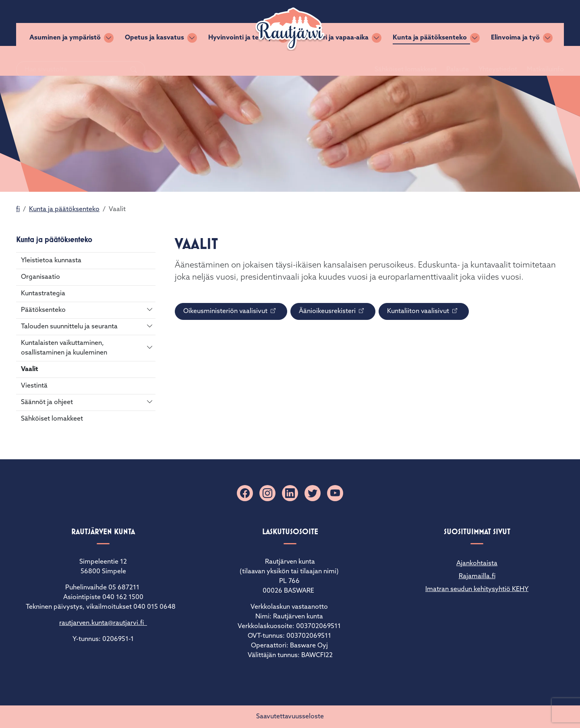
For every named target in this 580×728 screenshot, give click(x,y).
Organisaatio (40, 277)
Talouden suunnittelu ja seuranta (69, 327)
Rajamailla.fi (477, 577)
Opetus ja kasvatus (154, 61)
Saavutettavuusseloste (290, 717)
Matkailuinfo (536, 23)
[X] (313, 493)
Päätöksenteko (43, 310)
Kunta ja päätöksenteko (430, 61)
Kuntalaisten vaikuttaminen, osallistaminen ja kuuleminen (64, 348)
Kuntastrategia (43, 294)
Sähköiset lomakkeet (396, 23)
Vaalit (30, 369)
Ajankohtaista (477, 564)
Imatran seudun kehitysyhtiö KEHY (477, 589)
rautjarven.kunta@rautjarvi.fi (103, 623)
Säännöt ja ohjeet (47, 402)
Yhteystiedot (488, 23)
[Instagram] (267, 493)
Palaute (448, 23)
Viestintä (34, 386)
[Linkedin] (290, 493)
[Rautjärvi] (290, 29)
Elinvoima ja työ (515, 61)
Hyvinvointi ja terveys (242, 61)
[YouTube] (335, 493)
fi (18, 209)
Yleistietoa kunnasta (51, 261)
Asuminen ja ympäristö (65, 61)
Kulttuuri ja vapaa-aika (334, 61)
